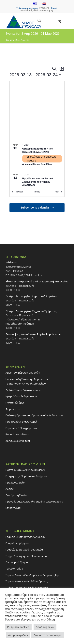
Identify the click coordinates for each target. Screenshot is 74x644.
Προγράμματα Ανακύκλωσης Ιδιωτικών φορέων (34, 502)
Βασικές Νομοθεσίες (18, 434)
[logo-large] (31, 21)
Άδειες (9, 489)
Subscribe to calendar (35, 208)
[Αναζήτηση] (37, 21)
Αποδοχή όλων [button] (45, 627)
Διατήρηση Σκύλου (17, 495)
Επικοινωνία (13, 508)
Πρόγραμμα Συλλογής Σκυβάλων (25, 470)
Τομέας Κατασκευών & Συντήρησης (27, 581)
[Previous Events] (18, 192)
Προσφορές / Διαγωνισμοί (21, 422)
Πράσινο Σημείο (15, 483)
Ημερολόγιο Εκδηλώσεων (21, 396)
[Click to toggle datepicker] (35, 75)
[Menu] (46, 21)
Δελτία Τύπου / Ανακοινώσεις (23, 390)
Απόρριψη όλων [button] (18, 635)
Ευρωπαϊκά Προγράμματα (21, 428)
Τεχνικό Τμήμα (14, 569)
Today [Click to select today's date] (37, 192)
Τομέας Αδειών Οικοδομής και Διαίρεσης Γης (32, 575)
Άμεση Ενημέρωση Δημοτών (23, 373)
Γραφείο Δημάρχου (17, 543)
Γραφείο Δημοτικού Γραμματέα (24, 550)
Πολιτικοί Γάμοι (15, 403)
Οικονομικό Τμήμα (17, 562)
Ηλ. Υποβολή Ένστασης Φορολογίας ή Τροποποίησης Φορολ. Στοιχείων (28, 381)
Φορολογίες (13, 409)
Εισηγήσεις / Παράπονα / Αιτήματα (26, 476)
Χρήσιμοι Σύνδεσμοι (18, 441)
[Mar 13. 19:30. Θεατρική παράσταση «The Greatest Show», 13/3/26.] (37, 155)
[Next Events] (58, 192)
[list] (37, 164)
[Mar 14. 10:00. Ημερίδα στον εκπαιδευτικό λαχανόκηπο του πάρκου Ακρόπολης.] (37, 184)
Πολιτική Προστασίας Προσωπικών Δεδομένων (34, 415)
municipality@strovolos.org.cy (37, 10)
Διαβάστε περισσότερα (48, 635)
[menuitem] (37, 21)
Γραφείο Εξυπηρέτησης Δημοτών (25, 537)
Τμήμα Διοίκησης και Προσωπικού (26, 556)
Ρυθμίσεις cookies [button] (18, 627)
